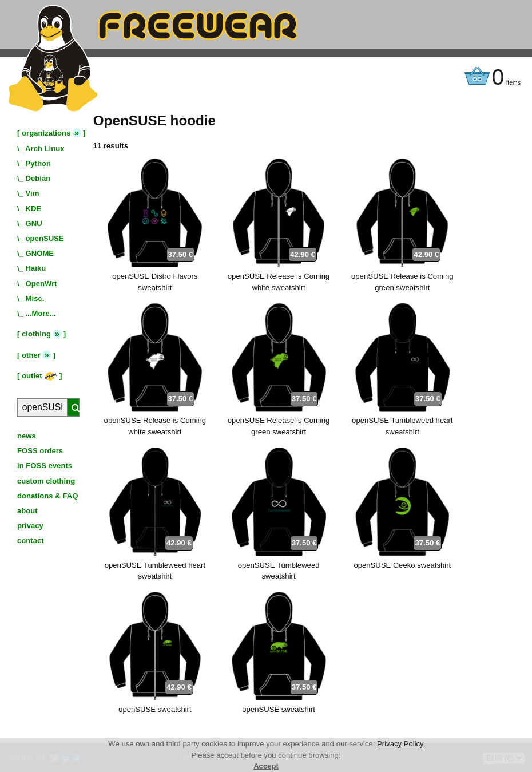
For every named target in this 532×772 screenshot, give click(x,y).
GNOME (40, 253)
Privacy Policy (400, 744)
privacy (30, 526)
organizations (46, 133)
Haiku (36, 268)
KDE (34, 209)
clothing (36, 334)
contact (31, 541)
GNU (34, 223)
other (31, 355)
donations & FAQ (47, 496)
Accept (266, 766)
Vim (33, 193)
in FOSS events (45, 466)
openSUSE (45, 238)
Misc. (35, 298)
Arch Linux (45, 149)
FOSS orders (40, 451)
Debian (38, 178)
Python (38, 163)
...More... (41, 313)
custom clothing (46, 481)
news (27, 436)
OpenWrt (41, 284)
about (27, 511)
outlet (39, 376)
